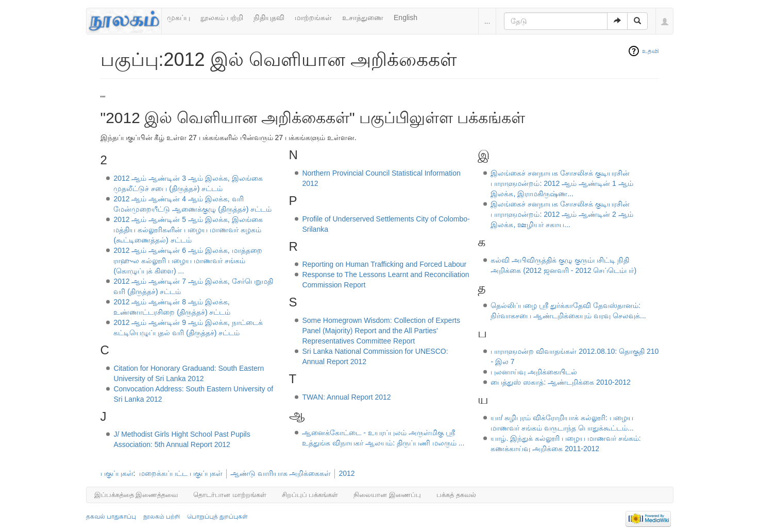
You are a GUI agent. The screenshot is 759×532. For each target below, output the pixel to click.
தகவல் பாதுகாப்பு (111, 517)
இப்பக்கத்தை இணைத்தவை (136, 495)
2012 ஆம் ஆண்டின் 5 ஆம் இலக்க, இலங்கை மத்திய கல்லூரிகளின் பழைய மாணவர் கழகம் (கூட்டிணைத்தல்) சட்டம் (188, 230)
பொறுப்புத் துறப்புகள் (217, 517)
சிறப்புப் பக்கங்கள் (310, 495)
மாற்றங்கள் (313, 18)
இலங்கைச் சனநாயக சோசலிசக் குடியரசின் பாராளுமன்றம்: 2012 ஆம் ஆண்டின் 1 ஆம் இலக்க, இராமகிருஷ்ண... (562, 183)
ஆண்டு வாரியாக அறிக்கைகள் (281, 473)
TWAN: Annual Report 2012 (346, 397)
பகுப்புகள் (117, 473)
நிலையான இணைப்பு (387, 495)
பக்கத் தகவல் (456, 495)
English (406, 18)
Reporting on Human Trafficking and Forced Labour (384, 264)
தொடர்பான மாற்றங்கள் (230, 495)
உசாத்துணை (363, 18)
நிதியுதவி (269, 18)
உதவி (651, 51)
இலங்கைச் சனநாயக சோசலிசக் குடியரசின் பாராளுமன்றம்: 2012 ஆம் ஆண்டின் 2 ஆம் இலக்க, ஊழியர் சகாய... (562, 214)
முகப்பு (179, 18)
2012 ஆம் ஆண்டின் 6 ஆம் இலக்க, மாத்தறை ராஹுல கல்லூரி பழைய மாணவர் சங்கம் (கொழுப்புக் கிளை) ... (188, 261)
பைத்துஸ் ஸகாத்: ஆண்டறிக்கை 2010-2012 (561, 382)
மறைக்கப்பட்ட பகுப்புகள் (181, 473)
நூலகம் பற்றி (222, 18)
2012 (347, 473)
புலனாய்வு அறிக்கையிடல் (534, 372)
